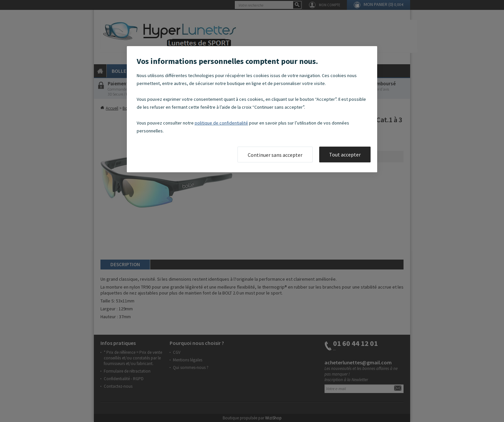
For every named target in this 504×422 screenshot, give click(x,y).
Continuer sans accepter (275, 155)
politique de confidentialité (221, 123)
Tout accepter (345, 155)
